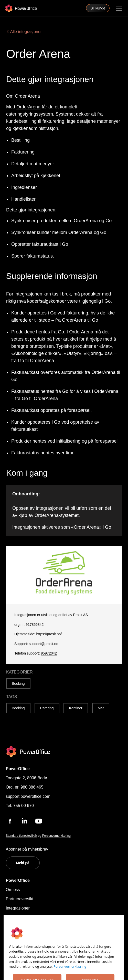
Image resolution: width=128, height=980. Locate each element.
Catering (47, 708)
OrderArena (28, 107)
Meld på (23, 863)
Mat (101, 708)
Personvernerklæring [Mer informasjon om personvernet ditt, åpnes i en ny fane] (70, 977)
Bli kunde (98, 8)
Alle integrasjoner (24, 32)
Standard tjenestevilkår (22, 836)
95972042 (49, 653)
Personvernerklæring (56, 836)
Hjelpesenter (17, 917)
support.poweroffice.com (28, 796)
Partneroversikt (20, 899)
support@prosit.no (44, 644)
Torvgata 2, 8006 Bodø (27, 778)
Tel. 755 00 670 (20, 806)
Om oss (13, 890)
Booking (18, 683)
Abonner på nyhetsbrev (27, 849)
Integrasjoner (18, 908)
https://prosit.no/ (49, 634)
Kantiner (76, 708)
